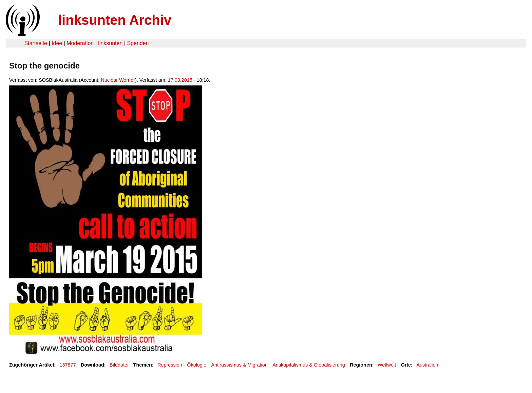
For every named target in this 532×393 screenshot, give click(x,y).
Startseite (36, 43)
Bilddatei (119, 365)
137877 (68, 365)
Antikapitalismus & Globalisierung (309, 365)
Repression (170, 365)
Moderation (80, 43)
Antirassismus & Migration (239, 365)
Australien (427, 365)
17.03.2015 (180, 80)
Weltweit (387, 365)
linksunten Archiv (115, 20)
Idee (57, 43)
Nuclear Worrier (118, 80)
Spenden (138, 43)
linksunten (110, 43)
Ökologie (197, 365)
